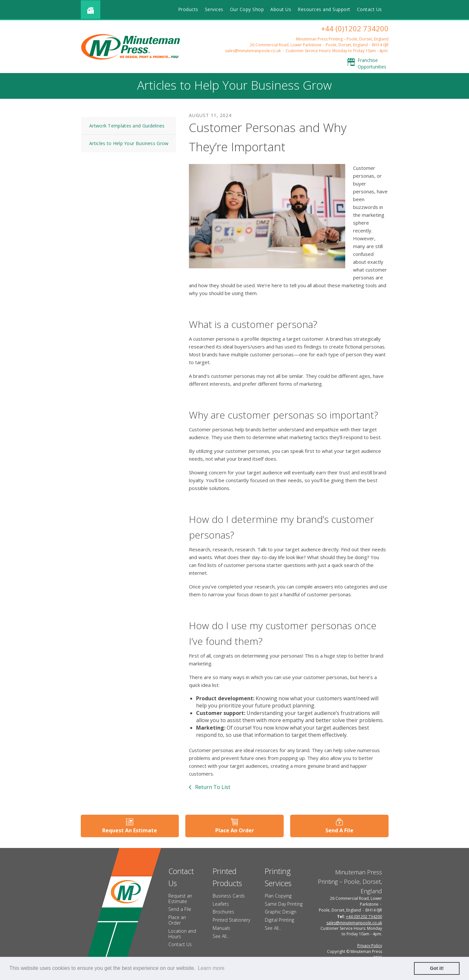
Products (188, 9)
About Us (281, 9)
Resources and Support (324, 9)
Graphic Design (281, 912)
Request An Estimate (130, 830)
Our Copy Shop (247, 9)
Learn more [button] (211, 968)
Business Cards (229, 896)
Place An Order (235, 830)
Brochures (223, 912)
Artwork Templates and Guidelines (127, 126)
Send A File (339, 830)
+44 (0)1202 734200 (355, 28)
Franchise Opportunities (372, 63)
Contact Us (370, 9)
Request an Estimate (180, 898)
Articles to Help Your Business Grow (129, 143)
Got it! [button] (437, 968)
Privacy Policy (370, 946)
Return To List (212, 787)
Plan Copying (278, 896)
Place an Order (177, 920)
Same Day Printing (284, 904)
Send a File (180, 909)
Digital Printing (279, 920)
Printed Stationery (231, 920)
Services (214, 9)
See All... (221, 936)
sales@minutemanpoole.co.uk (253, 51)
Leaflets (221, 904)
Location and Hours (182, 934)
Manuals (221, 928)
